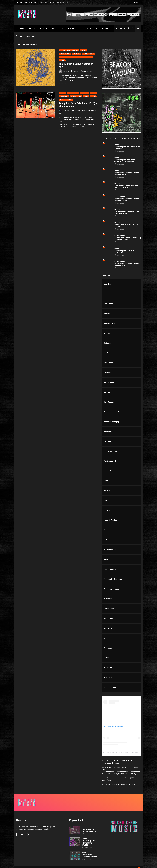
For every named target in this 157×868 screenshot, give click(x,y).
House (62, 57)
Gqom (92, 53)
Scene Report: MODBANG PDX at (90, 825)
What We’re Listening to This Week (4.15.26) (127, 200)
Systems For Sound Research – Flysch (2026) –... (128, 213)
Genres (32, 28)
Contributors (102, 28)
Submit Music (86, 28)
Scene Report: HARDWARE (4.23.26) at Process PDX (126, 161)
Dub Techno (76, 53)
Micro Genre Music (109, 753)
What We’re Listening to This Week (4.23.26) (127, 174)
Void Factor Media (93, 864)
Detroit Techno (65, 53)
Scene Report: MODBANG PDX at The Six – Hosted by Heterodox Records (46, 2)
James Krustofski (68, 111)
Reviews (21, 28)
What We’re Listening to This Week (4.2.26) (127, 265)
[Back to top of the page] (139, 864)
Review (86, 96)
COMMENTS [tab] (134, 138)
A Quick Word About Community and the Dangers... (128, 239)
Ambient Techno (73, 50)
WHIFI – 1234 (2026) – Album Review (126, 226)
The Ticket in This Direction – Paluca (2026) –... (127, 187)
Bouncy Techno (73, 93)
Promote (72, 28)
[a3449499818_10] (122, 113)
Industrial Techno (72, 57)
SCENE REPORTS (57, 28)
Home (20, 36)
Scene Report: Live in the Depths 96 (125, 252)
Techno (62, 60)
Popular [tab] (121, 138)
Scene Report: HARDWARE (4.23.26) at (89, 838)
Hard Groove (64, 96)
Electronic (84, 93)
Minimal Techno (87, 57)
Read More (63, 83)
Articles (43, 28)
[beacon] (122, 69)
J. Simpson (66, 71)
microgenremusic (123, 753)
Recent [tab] (108, 138)
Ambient (62, 50)
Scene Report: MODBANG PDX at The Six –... (128, 148)
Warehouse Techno (66, 100)
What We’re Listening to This (90, 850)
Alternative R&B (120, 197)
